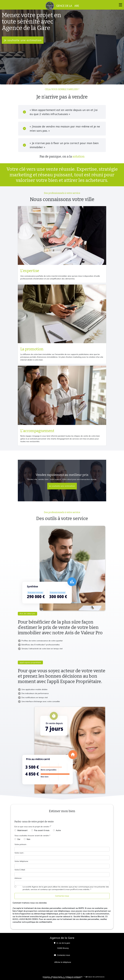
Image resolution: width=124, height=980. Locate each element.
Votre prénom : (21, 844)
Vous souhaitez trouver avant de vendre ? (32, 836)
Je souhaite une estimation (23, 40)
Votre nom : (19, 853)
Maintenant (22, 830)
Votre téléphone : (22, 861)
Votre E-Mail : (20, 870)
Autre (58, 830)
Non (28, 839)
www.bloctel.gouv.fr (39, 917)
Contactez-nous (62, 896)
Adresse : (18, 878)
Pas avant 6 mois (42, 830)
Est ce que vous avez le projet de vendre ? (32, 827)
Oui (19, 839)
